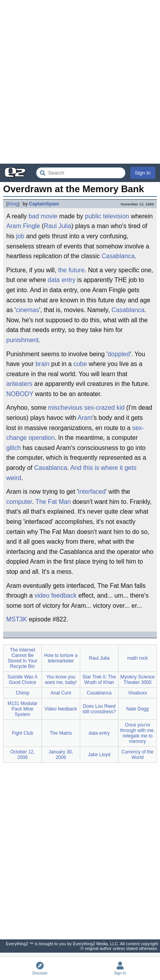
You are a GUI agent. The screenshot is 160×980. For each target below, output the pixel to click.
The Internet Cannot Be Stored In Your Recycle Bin (22, 658)
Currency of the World (137, 755)
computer (19, 502)
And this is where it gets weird (71, 473)
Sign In (143, 173)
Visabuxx (137, 693)
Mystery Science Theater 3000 (137, 680)
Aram (85, 418)
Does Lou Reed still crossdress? (99, 709)
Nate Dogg (138, 709)
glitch (13, 448)
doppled (119, 354)
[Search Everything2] (81, 173)
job (20, 236)
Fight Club (22, 733)
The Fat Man (53, 502)
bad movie (43, 216)
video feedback (56, 595)
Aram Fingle (23, 226)
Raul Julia (58, 226)
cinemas (27, 310)
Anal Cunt (61, 693)
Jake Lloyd (99, 755)
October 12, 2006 (22, 755)
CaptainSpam (44, 204)
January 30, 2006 (61, 755)
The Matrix (61, 733)
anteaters (19, 384)
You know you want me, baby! (61, 680)
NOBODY (20, 394)
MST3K (17, 619)
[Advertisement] (80, 82)
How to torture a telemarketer (61, 658)
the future (71, 270)
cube (80, 364)
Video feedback (61, 709)
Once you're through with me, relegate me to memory (138, 733)
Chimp (22, 693)
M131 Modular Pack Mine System (22, 709)
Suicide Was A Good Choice (22, 680)
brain (43, 364)
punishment (22, 340)
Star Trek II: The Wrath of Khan (99, 680)
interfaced (92, 492)
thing (13, 204)
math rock (138, 658)
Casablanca (118, 256)
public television (107, 216)
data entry (62, 280)
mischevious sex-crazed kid (86, 408)
